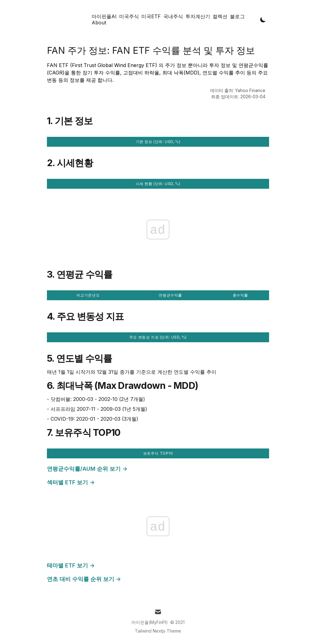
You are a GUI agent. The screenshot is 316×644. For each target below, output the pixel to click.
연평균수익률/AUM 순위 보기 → (87, 469)
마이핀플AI (104, 16)
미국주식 (129, 16)
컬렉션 (220, 16)
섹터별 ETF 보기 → (71, 482)
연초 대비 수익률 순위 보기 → (84, 579)
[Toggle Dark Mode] (263, 19)
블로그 (237, 16)
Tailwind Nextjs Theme (158, 631)
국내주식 (173, 16)
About (99, 23)
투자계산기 (198, 16)
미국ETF (151, 16)
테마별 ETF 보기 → (71, 565)
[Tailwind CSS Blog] (69, 20)
